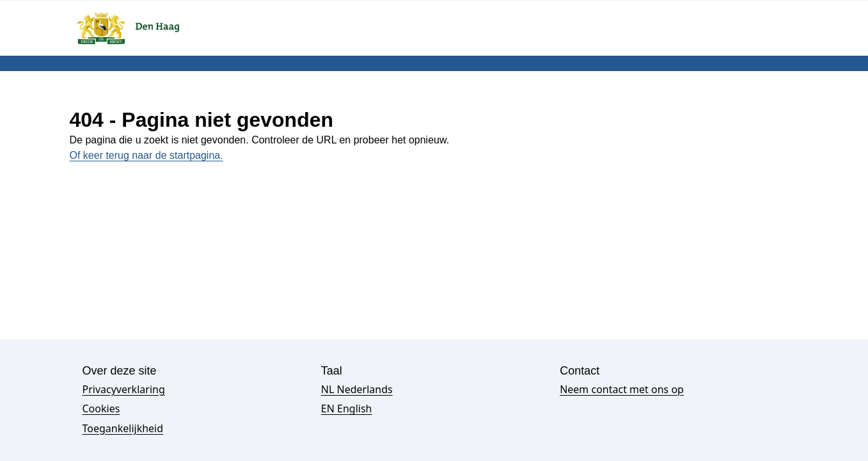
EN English (347, 408)
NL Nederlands (357, 389)
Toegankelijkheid (123, 428)
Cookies (101, 408)
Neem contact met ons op (622, 389)
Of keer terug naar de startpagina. (146, 155)
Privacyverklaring (124, 389)
